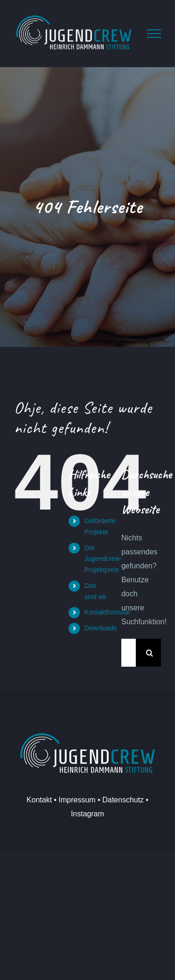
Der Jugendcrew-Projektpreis (103, 559)
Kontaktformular (108, 612)
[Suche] (150, 653)
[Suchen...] (129, 653)
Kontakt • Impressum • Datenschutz (85, 800)
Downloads (101, 628)
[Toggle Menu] (154, 34)
